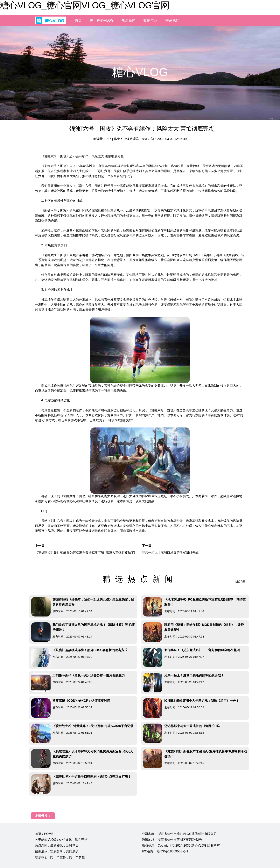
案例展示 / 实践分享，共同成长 (57, 851)
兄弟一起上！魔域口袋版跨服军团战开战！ (172, 553)
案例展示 (150, 20)
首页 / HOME (44, 834)
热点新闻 (129, 20)
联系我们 (172, 20)
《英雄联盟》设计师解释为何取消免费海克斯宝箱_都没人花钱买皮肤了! (85, 553)
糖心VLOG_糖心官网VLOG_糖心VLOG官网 (85, 5)
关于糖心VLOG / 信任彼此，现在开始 (61, 840)
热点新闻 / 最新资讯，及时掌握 (57, 846)
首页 (78, 20)
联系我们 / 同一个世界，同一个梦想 (60, 857)
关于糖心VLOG (102, 20)
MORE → (242, 582)
